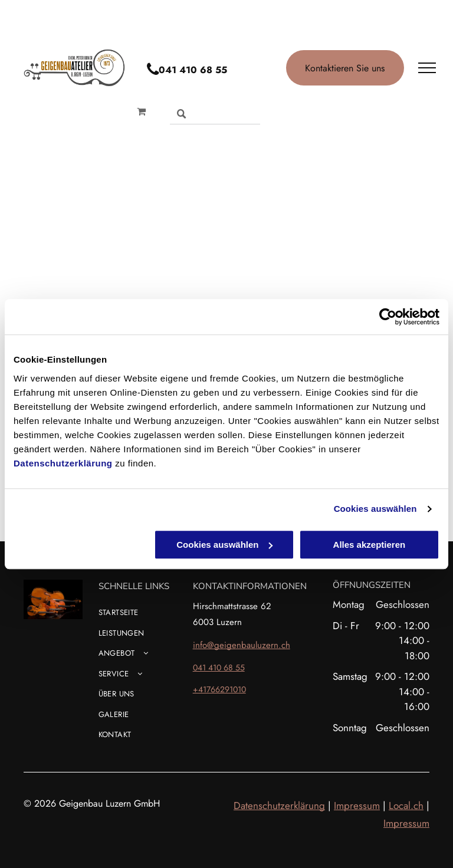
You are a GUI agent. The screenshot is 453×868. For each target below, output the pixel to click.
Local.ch (406, 805)
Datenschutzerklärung (63, 463)
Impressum (357, 805)
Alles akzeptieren (370, 545)
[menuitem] (158, 617)
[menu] (427, 68)
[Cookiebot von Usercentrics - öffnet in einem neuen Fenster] (388, 317)
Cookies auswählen (375, 509)
